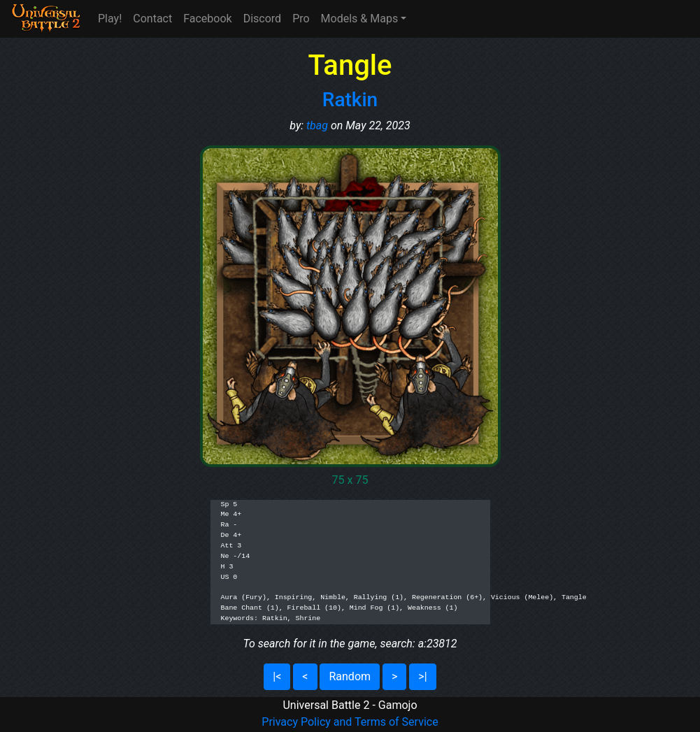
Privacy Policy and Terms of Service (350, 722)
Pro (301, 19)
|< (277, 676)
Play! (110, 19)
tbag (317, 125)
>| (422, 676)
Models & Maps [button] (360, 19)
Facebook (207, 19)
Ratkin (350, 100)
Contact (152, 19)
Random (350, 676)
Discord (262, 19)
